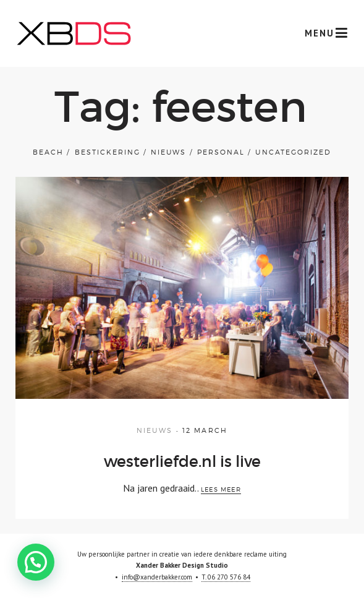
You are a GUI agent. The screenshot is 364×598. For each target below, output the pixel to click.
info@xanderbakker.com (157, 577)
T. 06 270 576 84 (226, 577)
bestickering (108, 152)
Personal (221, 152)
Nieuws (168, 152)
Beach (48, 152)
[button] (36, 562)
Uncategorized (293, 152)
